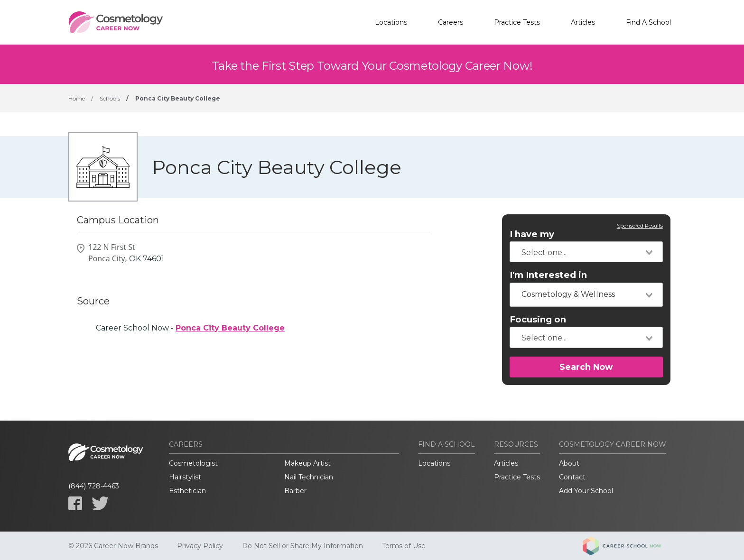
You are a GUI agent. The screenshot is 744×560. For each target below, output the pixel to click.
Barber (295, 491)
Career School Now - (190, 328)
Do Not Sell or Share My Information (302, 546)
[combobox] (586, 252)
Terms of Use (404, 546)
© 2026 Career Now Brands (113, 546)
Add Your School (586, 491)
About (569, 463)
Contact (572, 477)
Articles (583, 22)
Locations (391, 22)
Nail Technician (309, 477)
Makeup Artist (307, 463)
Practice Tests (517, 22)
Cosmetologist (193, 463)
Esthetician (187, 491)
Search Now (586, 367)
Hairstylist (185, 477)
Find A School (648, 22)
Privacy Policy (200, 546)
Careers (451, 22)
